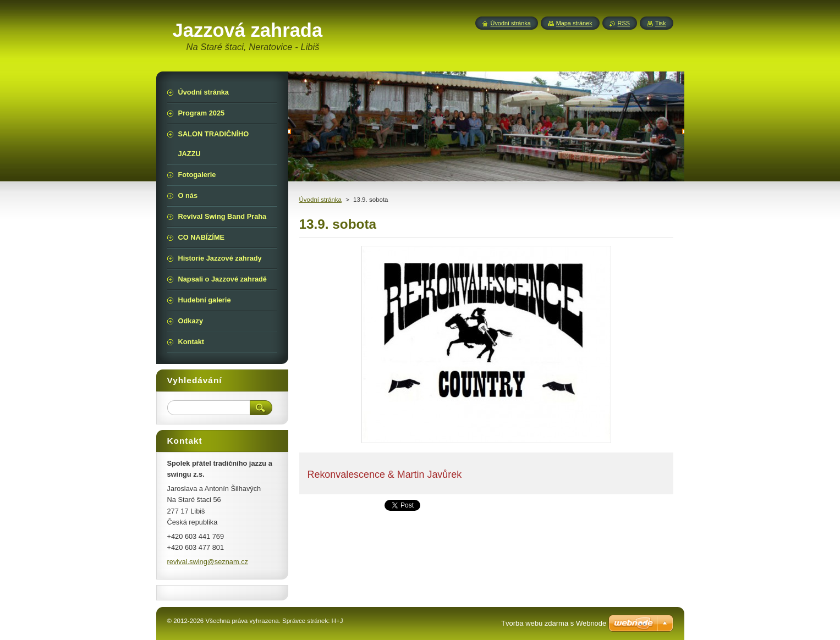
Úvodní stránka (320, 200)
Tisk (661, 23)
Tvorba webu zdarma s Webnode (554, 623)
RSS (624, 23)
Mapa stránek (574, 23)
